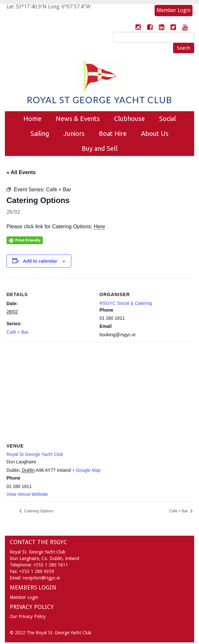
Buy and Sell (100, 148)
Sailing (40, 133)
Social (168, 119)
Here (99, 227)
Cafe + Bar (179, 511)
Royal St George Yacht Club (35, 454)
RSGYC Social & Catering (126, 303)
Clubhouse (129, 119)
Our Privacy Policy (28, 616)
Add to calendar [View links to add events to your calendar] (40, 261)
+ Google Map (86, 470)
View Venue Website (27, 494)
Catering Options (38, 511)
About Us (155, 133)
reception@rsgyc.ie (41, 578)
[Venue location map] (99, 389)
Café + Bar (17, 332)
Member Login (174, 10)
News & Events (78, 119)
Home (32, 119)
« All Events (21, 172)
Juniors (74, 133)
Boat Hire (113, 133)
